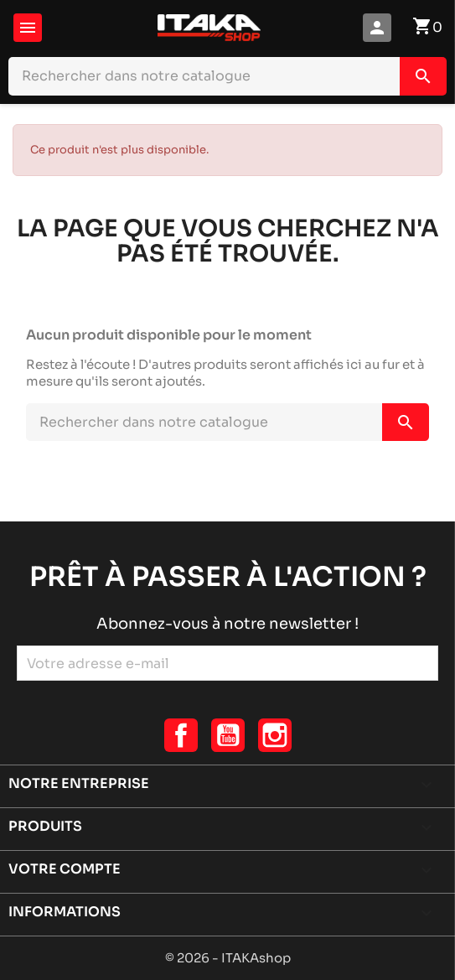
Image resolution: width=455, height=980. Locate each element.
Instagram (275, 735)
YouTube (228, 735)
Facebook (181, 735)
